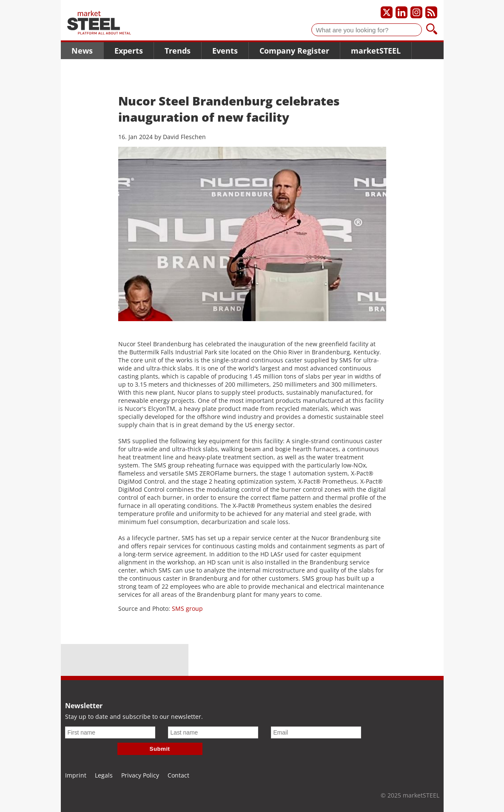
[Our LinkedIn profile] (401, 12)
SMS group (187, 608)
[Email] (316, 732)
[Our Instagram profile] (416, 12)
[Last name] (213, 732)
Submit (160, 749)
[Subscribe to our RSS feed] (431, 12)
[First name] (110, 732)
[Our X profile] (387, 12)
